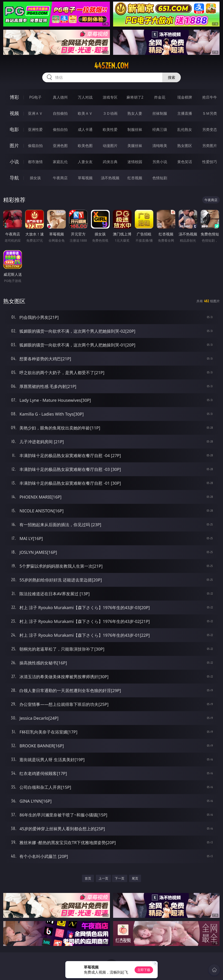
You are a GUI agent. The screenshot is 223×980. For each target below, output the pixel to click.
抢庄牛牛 (210, 97)
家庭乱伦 (60, 162)
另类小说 (160, 162)
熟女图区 (185, 146)
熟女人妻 (135, 113)
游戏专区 (110, 97)
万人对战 (85, 97)
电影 (14, 129)
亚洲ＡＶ (35, 113)
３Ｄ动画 (110, 113)
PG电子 (35, 97)
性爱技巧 (210, 162)
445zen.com (111, 66)
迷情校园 (135, 162)
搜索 (172, 77)
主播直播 (185, 113)
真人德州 (60, 97)
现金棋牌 (185, 97)
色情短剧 (160, 178)
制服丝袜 (135, 129)
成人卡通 (85, 129)
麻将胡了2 (135, 97)
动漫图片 (110, 146)
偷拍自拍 (60, 129)
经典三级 (160, 129)
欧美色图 (85, 146)
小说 (14, 162)
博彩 (14, 97)
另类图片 (210, 146)
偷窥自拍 (35, 146)
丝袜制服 (160, 113)
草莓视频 (85, 178)
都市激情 (35, 162)
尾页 (135, 878)
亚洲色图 (60, 146)
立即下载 (144, 970)
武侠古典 (110, 162)
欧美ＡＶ (85, 113)
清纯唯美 (160, 146)
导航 (14, 178)
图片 (14, 145)
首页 (88, 878)
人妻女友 (85, 162)
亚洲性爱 (35, 129)
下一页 (120, 878)
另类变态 (210, 129)
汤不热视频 (110, 178)
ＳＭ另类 (210, 113)
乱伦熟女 (185, 129)
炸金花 (160, 97)
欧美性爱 (110, 129)
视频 (14, 113)
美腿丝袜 (135, 146)
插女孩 (35, 178)
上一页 (103, 878)
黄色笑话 (185, 162)
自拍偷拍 (60, 113)
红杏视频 (135, 178)
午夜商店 (60, 178)
